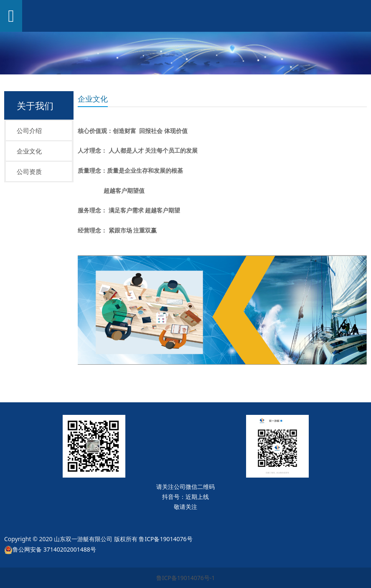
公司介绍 (29, 130)
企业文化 (29, 151)
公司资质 (29, 171)
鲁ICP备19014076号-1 (186, 578)
